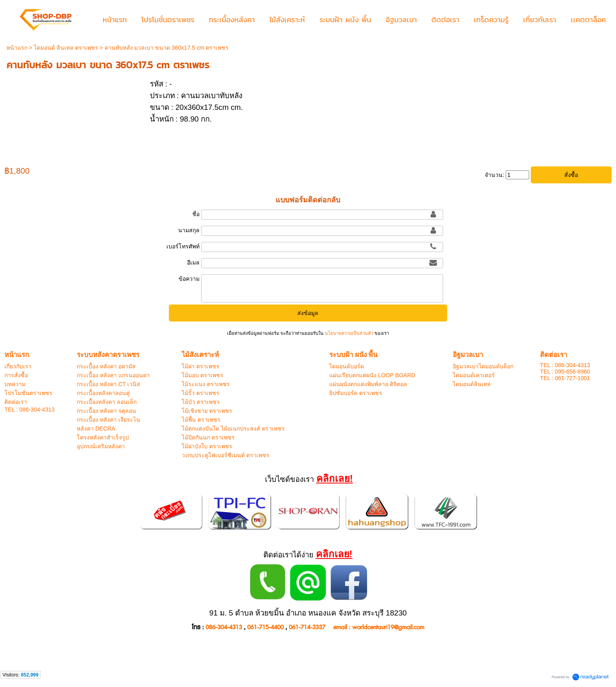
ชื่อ (196, 214)
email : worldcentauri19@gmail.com (379, 627)
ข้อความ (189, 279)
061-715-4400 (265, 627)
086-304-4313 (224, 627)
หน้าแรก (17, 48)
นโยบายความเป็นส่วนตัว (349, 333)
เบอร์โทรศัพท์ (183, 246)
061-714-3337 (307, 627)
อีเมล (193, 263)
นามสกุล (189, 230)
